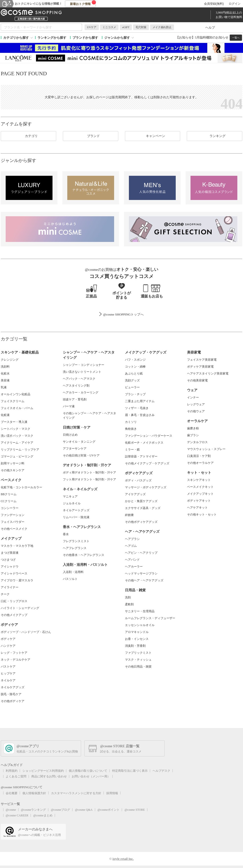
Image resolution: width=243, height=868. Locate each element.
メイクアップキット (200, 494)
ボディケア (8, 639)
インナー (193, 397)
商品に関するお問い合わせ (49, 776)
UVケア (92, 27)
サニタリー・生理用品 (140, 611)
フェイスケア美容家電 (202, 360)
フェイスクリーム (13, 401)
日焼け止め (70, 435)
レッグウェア (196, 404)
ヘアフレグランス (75, 548)
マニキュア (70, 496)
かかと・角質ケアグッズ (141, 501)
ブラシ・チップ (135, 394)
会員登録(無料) (214, 4)
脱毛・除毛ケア (11, 694)
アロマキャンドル (137, 632)
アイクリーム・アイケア (17, 443)
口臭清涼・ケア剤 (199, 456)
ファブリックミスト (138, 653)
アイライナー (10, 587)
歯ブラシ (193, 435)
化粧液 (5, 415)
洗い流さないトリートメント (82, 372)
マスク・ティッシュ (138, 660)
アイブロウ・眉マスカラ (17, 580)
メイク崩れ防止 (162, 27)
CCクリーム (9, 501)
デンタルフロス (197, 442)
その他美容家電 (197, 380)
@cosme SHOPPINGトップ (122, 314)
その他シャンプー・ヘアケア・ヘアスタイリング (89, 415)
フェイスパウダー (13, 522)
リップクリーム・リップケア (20, 450)
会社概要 (12, 793)
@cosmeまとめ (43, 815)
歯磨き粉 (193, 428)
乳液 (4, 387)
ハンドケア (8, 646)
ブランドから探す (85, 38)
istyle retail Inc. (123, 859)
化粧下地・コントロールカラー (21, 487)
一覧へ (236, 38)
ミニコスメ (109, 27)
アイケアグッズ (135, 494)
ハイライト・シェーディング (20, 608)
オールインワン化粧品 (16, 394)
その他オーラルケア (200, 463)
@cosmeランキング (34, 810)
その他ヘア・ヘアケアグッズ (144, 580)
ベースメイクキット (200, 487)
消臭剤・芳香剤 (135, 646)
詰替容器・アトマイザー (141, 456)
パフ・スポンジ (135, 360)
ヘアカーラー (134, 567)
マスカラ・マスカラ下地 (17, 546)
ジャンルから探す (117, 38)
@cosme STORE (135, 810)
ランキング (215, 136)
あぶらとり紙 (134, 374)
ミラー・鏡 (132, 450)
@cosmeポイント (109, 810)
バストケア (8, 667)
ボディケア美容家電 (200, 367)
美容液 (5, 380)
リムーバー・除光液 (76, 517)
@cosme (11, 810)
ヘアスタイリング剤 (76, 386)
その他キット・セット (202, 514)
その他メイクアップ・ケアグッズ (147, 463)
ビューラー (132, 387)
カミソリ (131, 422)
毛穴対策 (141, 27)
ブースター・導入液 (14, 422)
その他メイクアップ (14, 615)
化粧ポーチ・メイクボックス (144, 443)
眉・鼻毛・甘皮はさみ (140, 415)
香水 (66, 534)
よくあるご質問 (16, 776)
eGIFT (126, 27)
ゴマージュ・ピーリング (17, 456)
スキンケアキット (199, 480)
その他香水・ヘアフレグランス (84, 555)
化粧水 (5, 374)
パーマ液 (69, 406)
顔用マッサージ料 (13, 463)
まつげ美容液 (10, 553)
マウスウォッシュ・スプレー (206, 449)
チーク (5, 594)
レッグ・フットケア (14, 653)
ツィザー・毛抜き (137, 408)
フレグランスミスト (76, 541)
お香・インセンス (137, 639)
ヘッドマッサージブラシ (141, 573)
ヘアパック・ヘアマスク (79, 379)
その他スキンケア (13, 470)
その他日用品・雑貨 (138, 667)
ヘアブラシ (132, 539)
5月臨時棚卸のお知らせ (212, 37)
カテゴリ (28, 136)
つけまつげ (8, 560)
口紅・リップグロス (14, 601)
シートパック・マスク (16, 429)
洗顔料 (5, 367)
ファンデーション (13, 515)
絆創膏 (129, 515)
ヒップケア (8, 673)
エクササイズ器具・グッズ (143, 508)
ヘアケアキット (197, 508)
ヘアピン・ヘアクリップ (141, 553)
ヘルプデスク (161, 771)
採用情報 (112, 793)
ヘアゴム (131, 546)
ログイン (235, 4)
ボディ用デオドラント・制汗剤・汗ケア (89, 473)
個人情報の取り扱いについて (88, 771)
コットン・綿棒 (135, 367)
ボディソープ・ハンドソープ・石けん (26, 632)
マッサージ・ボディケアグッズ (146, 487)
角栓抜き (131, 429)
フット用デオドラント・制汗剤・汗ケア (89, 479)
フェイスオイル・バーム (17, 408)
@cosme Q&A (84, 810)
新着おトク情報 (83, 3)
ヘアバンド (132, 560)
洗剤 (128, 597)
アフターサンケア (75, 449)
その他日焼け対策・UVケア (81, 455)
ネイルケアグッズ (13, 687)
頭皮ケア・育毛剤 (75, 399)
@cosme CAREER (17, 815)
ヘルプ (210, 28)
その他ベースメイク (14, 529)
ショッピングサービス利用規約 (43, 771)
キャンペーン (153, 136)
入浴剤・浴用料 (73, 572)
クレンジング (10, 360)
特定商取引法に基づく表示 (130, 771)
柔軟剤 (129, 604)
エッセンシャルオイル (140, 625)
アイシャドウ (10, 567)
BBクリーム (9, 494)
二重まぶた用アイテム (140, 401)
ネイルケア (8, 680)
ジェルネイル (72, 503)
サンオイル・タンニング (79, 442)
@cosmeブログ (60, 810)
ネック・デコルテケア (16, 660)
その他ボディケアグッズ (141, 522)
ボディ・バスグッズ (138, 480)
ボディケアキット (199, 501)
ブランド (90, 136)
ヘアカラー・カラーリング (81, 393)
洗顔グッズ (132, 380)
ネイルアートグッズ (76, 510)
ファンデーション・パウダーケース (149, 436)
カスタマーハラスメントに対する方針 (76, 793)
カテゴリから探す (16, 38)
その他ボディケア (13, 701)
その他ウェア (196, 411)
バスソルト (70, 579)
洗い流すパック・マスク (17, 436)
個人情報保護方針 (34, 793)
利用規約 (12, 771)
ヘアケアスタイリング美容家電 (208, 374)
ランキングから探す (52, 38)
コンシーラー (10, 508)
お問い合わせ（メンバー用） (91, 776)
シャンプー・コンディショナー (84, 365)
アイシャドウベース (14, 573)
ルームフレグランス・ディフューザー (150, 618)
